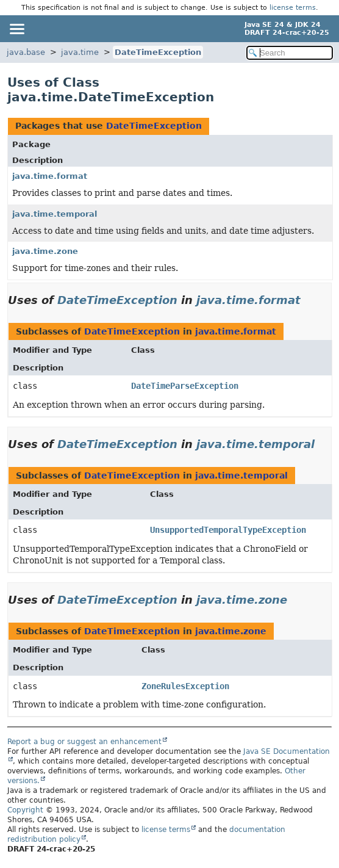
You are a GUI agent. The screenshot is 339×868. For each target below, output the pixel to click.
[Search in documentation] (290, 53)
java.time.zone (45, 251)
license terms (293, 8)
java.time (80, 52)
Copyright (25, 810)
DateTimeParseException (185, 386)
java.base (26, 52)
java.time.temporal (55, 214)
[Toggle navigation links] (16, 29)
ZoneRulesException (185, 686)
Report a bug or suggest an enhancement (84, 742)
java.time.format (50, 176)
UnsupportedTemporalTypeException (228, 530)
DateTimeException (158, 52)
